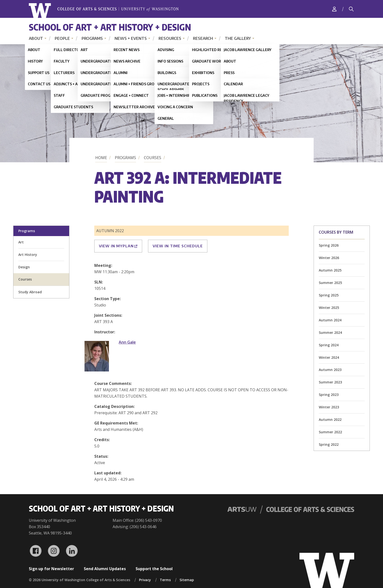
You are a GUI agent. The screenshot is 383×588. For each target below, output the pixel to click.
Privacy (145, 580)
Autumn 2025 (330, 270)
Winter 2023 (329, 407)
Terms (165, 580)
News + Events (131, 38)
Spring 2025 (329, 295)
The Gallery (238, 38)
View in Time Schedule (178, 246)
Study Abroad (30, 292)
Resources (170, 38)
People (62, 38)
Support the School (154, 569)
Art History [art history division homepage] (28, 255)
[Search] (351, 9)
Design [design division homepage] (24, 267)
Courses (153, 158)
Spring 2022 (329, 444)
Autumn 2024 (330, 320)
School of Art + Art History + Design (110, 27)
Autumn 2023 (330, 370)
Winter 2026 (329, 258)
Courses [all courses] (25, 279)
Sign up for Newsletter (51, 569)
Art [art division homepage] (21, 242)
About (36, 38)
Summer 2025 (330, 283)
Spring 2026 (329, 245)
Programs (92, 38)
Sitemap (187, 580)
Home (101, 158)
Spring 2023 (329, 395)
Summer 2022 (330, 432)
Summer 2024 (330, 332)
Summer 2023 (330, 382)
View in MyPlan (118, 246)
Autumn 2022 (330, 419)
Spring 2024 (329, 345)
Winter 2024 (329, 357)
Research (203, 38)
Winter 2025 (329, 308)
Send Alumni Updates (105, 569)
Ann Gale (127, 342)
